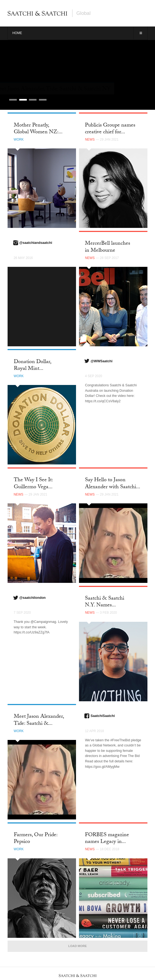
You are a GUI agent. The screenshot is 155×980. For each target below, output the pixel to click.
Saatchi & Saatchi (37, 13)
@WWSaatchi (102, 361)
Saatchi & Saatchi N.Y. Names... (105, 602)
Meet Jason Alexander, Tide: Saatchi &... (39, 720)
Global (83, 13)
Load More (77, 946)
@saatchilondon (32, 598)
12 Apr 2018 (94, 731)
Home (17, 33)
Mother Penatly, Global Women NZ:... (38, 129)
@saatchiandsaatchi (36, 243)
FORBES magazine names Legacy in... (107, 839)
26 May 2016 (23, 258)
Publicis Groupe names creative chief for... (110, 129)
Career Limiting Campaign (44, 89)
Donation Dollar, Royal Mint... (32, 366)
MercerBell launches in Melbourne (108, 247)
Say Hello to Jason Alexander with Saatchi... (113, 484)
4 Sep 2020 (93, 376)
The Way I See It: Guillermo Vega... (33, 484)
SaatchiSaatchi (103, 716)
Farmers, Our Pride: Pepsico (36, 839)
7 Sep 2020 (22, 613)
